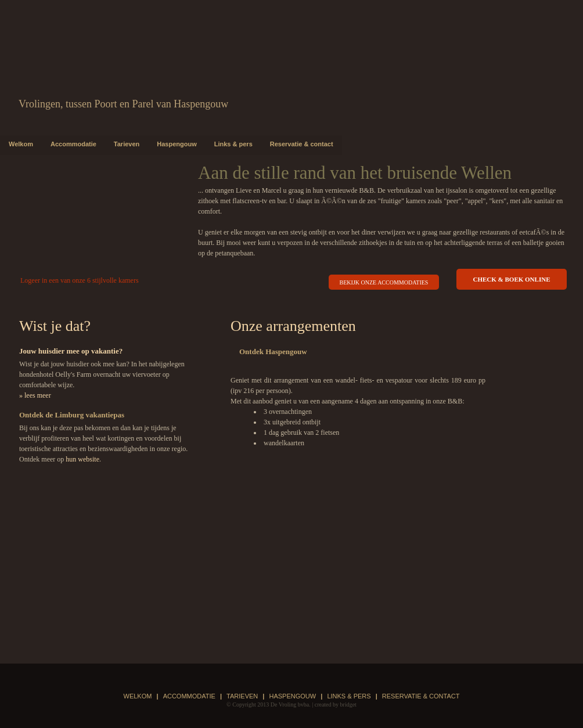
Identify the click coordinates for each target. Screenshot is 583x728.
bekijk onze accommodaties (384, 282)
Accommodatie (73, 144)
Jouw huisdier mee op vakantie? (71, 351)
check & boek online (512, 279)
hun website (82, 459)
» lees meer (35, 395)
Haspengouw (177, 144)
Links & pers (233, 144)
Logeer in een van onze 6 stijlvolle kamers (80, 280)
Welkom (21, 144)
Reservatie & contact (302, 144)
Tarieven (127, 144)
